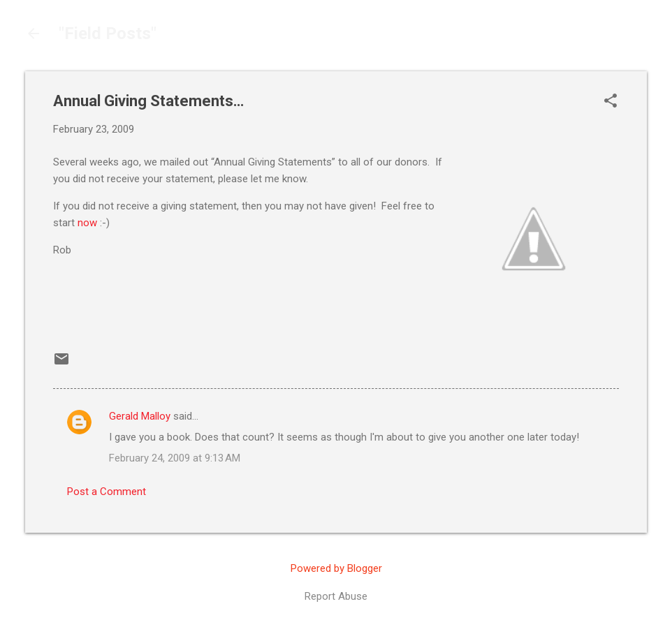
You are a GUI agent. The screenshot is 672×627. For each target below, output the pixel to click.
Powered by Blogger (336, 568)
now (87, 223)
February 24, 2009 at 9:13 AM (175, 458)
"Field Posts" (108, 34)
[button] (611, 102)
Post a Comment (107, 492)
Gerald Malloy (140, 416)
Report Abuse (336, 596)
